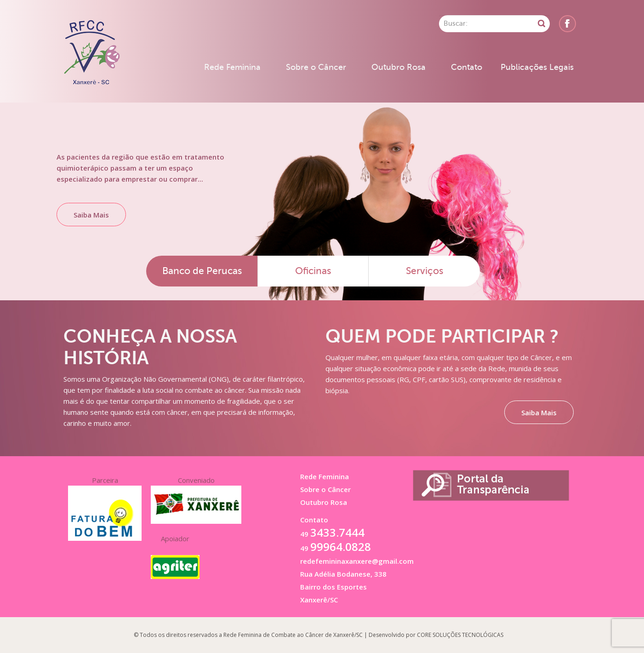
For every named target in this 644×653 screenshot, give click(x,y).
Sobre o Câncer (316, 67)
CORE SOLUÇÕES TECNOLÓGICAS (460, 635)
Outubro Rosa (399, 67)
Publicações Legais (537, 67)
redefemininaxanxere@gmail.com (357, 561)
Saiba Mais (91, 215)
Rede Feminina (232, 67)
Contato (467, 67)
